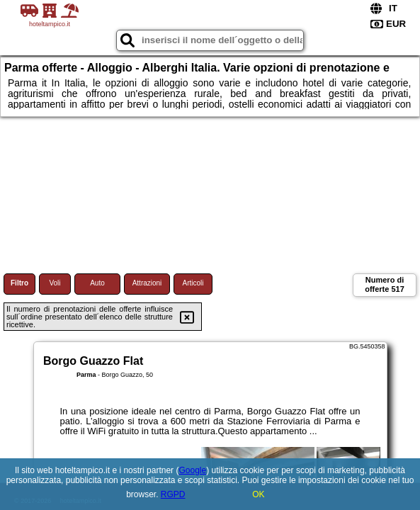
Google (192, 470)
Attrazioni (147, 283)
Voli (55, 283)
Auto (97, 283)
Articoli (193, 283)
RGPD (173, 494)
